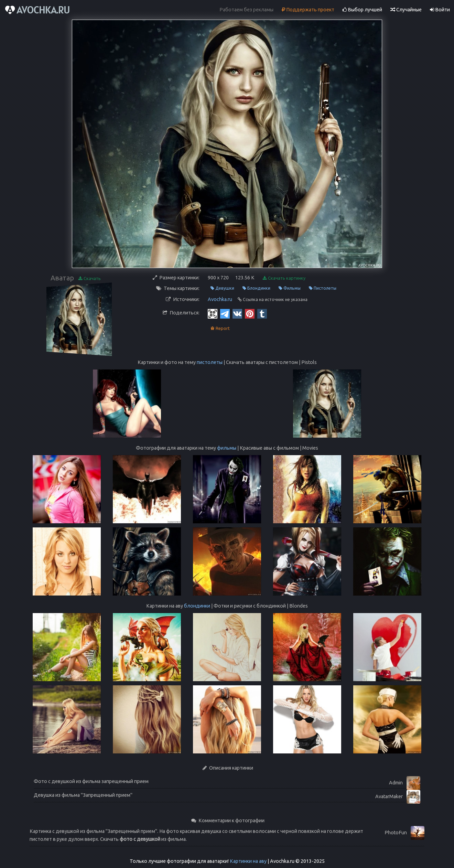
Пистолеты (323, 288)
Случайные (406, 10)
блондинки (197, 606)
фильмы (227, 448)
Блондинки (256, 288)
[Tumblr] (262, 313)
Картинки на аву (248, 861)
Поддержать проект (308, 10)
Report (220, 328)
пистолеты (210, 362)
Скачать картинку (284, 278)
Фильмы (290, 288)
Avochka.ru (220, 299)
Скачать (90, 278)
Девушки (222, 288)
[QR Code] (213, 313)
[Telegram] (225, 313)
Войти (440, 10)
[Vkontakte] (237, 313)
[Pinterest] (250, 313)
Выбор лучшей (362, 10)
